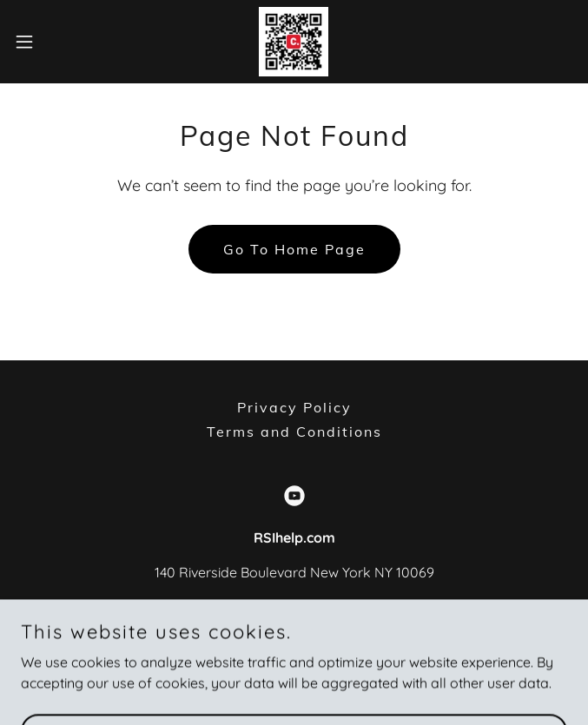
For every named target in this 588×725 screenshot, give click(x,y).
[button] (50, 42)
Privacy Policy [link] (294, 407)
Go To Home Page (294, 249)
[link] (294, 42)
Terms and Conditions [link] (294, 432)
